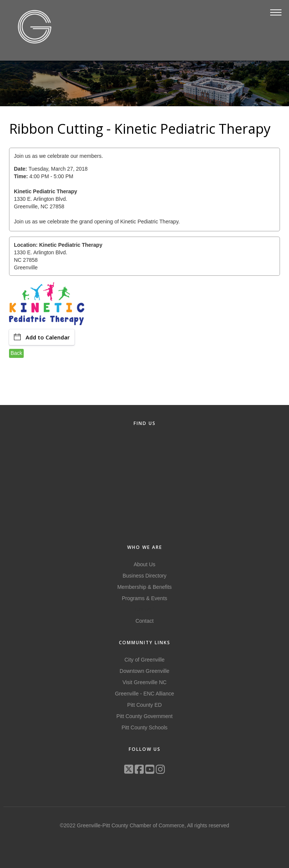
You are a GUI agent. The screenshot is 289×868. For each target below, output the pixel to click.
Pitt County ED (144, 705)
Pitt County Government (144, 716)
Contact (144, 621)
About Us (144, 564)
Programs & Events (145, 598)
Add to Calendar (42, 337)
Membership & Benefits (145, 587)
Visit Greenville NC (144, 682)
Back (16, 353)
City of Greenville (145, 660)
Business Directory (145, 576)
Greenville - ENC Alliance (144, 694)
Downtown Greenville (144, 671)
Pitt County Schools (144, 727)
